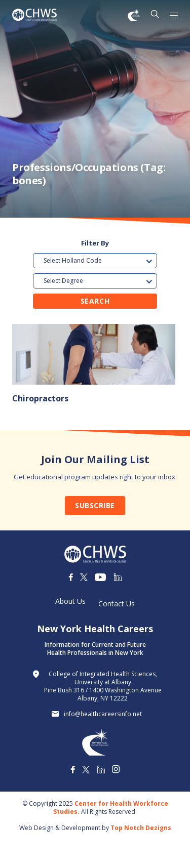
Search (95, 301)
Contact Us (117, 604)
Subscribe (95, 505)
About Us (70, 601)
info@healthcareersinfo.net (103, 714)
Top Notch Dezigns (141, 828)
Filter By (95, 243)
